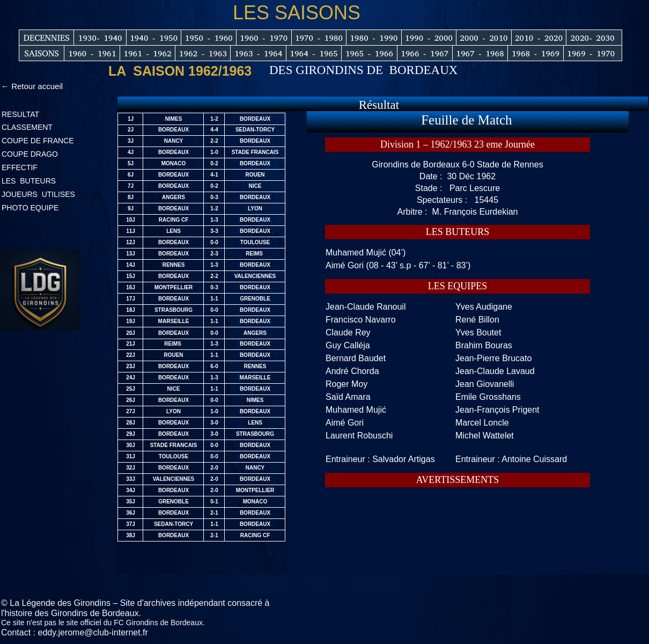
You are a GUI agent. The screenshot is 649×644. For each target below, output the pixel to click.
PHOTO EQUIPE (30, 208)
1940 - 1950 (154, 38)
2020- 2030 (593, 38)
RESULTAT (20, 114)
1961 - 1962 (147, 53)
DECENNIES (47, 38)
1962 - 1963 (203, 53)
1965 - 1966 (369, 53)
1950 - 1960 (209, 38)
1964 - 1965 (314, 53)
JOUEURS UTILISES (38, 194)
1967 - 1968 (480, 53)
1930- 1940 (100, 38)
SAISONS (42, 53)
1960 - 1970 (264, 38)
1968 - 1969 (536, 53)
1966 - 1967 (425, 53)
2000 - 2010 (484, 38)
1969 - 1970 (591, 53)
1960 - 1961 (92, 53)
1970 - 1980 (319, 38)
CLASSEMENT (27, 127)
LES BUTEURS (30, 181)
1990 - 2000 (429, 38)
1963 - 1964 (258, 53)
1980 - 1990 (374, 38)
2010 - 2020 (539, 38)
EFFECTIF (20, 167)
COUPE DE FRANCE (38, 141)
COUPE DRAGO (30, 154)
